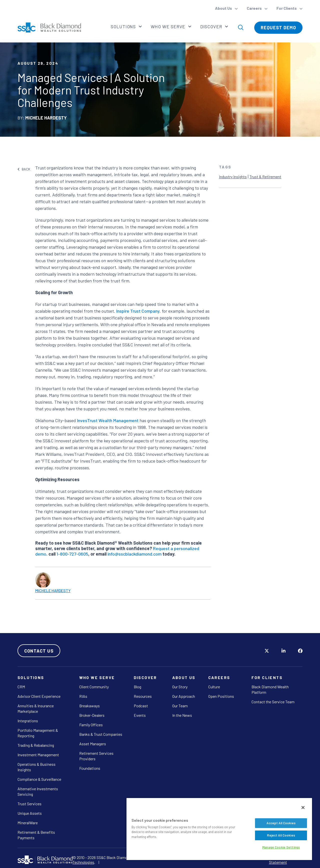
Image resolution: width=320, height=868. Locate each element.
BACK (24, 169)
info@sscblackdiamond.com (134, 554)
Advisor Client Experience (39, 696)
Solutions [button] (123, 26)
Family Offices (91, 725)
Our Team (180, 706)
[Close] (303, 808)
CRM (21, 687)
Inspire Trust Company (138, 311)
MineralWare (28, 823)
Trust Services (29, 804)
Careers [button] (255, 8)
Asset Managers (93, 744)
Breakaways (89, 706)
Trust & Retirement (265, 177)
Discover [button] (212, 26)
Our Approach (184, 696)
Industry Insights (233, 177)
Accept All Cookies (281, 823)
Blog (137, 687)
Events (140, 715)
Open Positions (221, 696)
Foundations (90, 768)
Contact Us (39, 651)
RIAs (83, 696)
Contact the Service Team (273, 702)
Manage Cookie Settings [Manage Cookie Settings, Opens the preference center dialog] (281, 847)
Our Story (180, 687)
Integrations (28, 721)
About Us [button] (224, 8)
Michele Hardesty (53, 590)
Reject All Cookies (281, 835)
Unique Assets (30, 813)
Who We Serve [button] (168, 26)
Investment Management (38, 755)
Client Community (94, 687)
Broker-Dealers (92, 715)
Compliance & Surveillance (39, 779)
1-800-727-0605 (72, 554)
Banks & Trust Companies (101, 734)
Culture (214, 687)
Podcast (141, 706)
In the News (182, 715)
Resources (143, 696)
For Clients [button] (287, 8)
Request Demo (278, 27)
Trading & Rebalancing (36, 745)
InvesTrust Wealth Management (108, 420)
